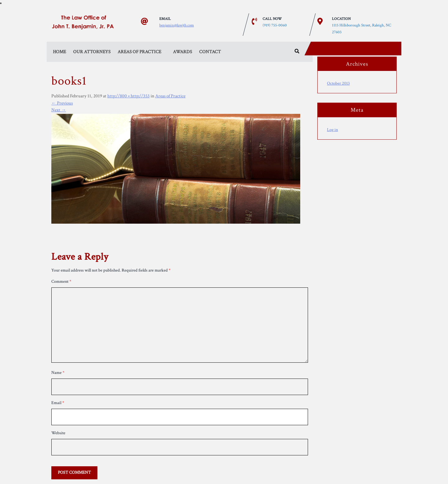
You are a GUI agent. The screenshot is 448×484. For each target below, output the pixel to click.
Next (59, 110)
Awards (182, 52)
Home (59, 52)
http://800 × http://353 (128, 96)
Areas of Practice (139, 52)
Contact (210, 52)
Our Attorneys (92, 52)
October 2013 (338, 83)
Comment (61, 282)
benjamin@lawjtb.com (177, 25)
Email (58, 403)
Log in (332, 130)
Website (58, 433)
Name (58, 373)
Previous (62, 103)
